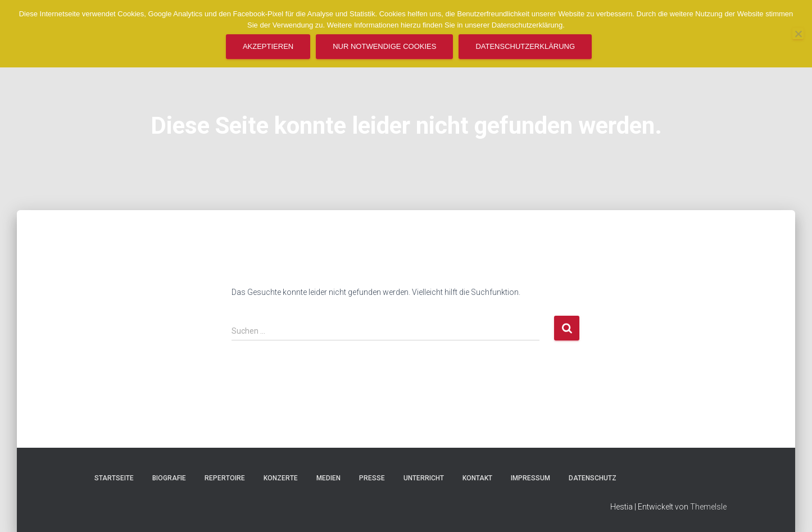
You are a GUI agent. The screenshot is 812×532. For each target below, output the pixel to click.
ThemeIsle (708, 507)
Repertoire (225, 478)
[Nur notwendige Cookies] (798, 34)
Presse (372, 478)
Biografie (169, 478)
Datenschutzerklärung (525, 46)
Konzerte (281, 478)
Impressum (530, 478)
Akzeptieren (268, 46)
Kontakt (477, 478)
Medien (328, 478)
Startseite (114, 478)
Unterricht (424, 478)
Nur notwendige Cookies (384, 46)
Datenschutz (593, 478)
